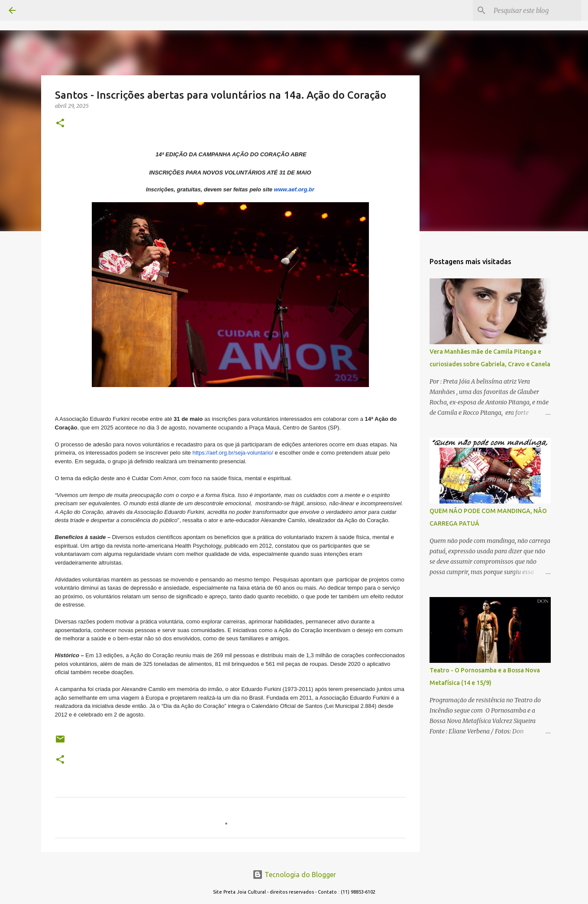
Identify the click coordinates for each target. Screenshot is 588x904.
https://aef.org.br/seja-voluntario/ (233, 453)
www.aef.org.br (294, 189)
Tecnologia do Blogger (294, 875)
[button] (60, 124)
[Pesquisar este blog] (536, 10)
